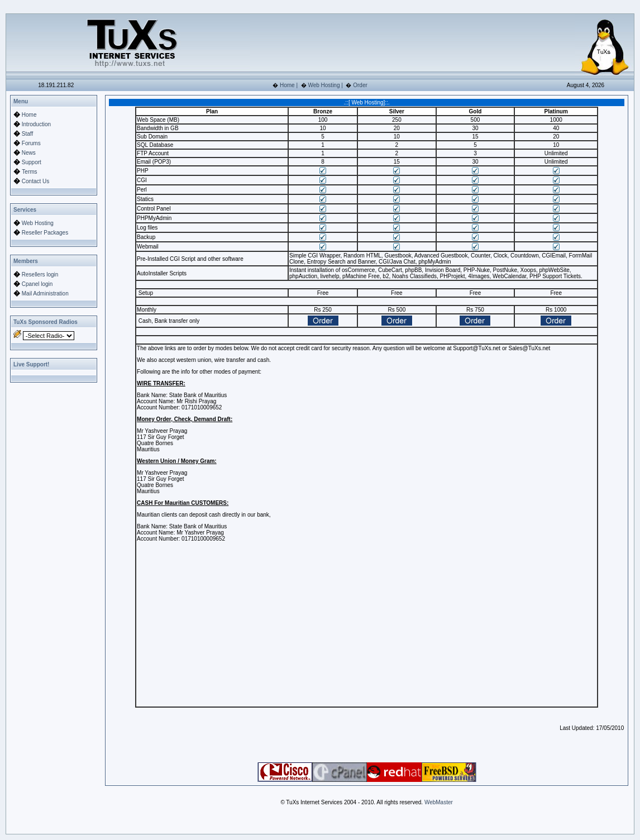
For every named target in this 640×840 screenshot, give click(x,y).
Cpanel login (37, 284)
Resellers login (40, 275)
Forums (31, 143)
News (29, 153)
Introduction (36, 124)
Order (360, 85)
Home (287, 85)
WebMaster (439, 802)
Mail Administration (45, 293)
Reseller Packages (45, 233)
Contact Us (35, 181)
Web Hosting (324, 85)
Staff (27, 134)
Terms (29, 172)
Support (32, 162)
